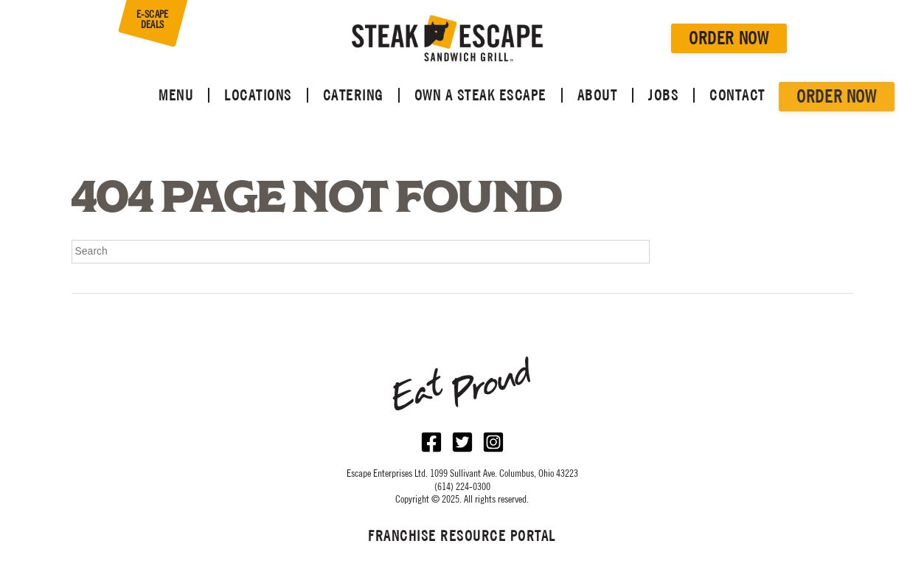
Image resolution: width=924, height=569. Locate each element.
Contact (737, 95)
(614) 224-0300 (462, 487)
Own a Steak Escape (480, 95)
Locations (258, 95)
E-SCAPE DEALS (153, 19)
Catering (353, 95)
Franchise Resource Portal (462, 536)
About (598, 95)
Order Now (729, 38)
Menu (176, 95)
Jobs (663, 95)
